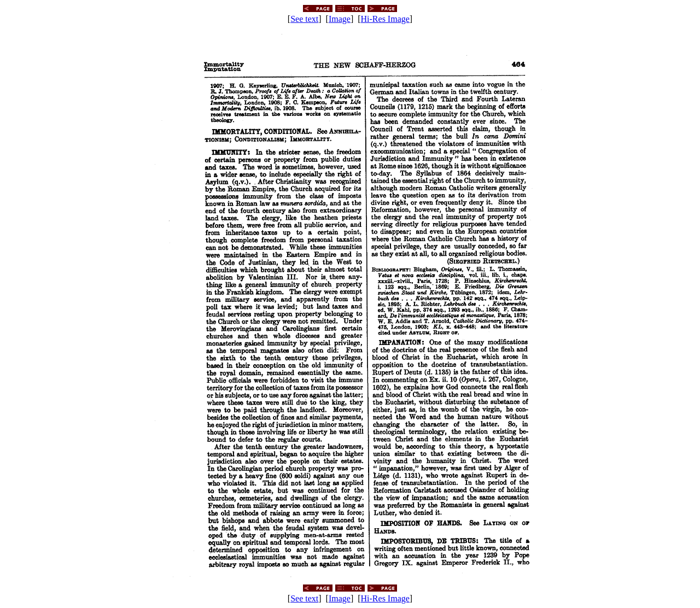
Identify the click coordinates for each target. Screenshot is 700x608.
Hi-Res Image (385, 19)
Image (340, 19)
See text (304, 19)
